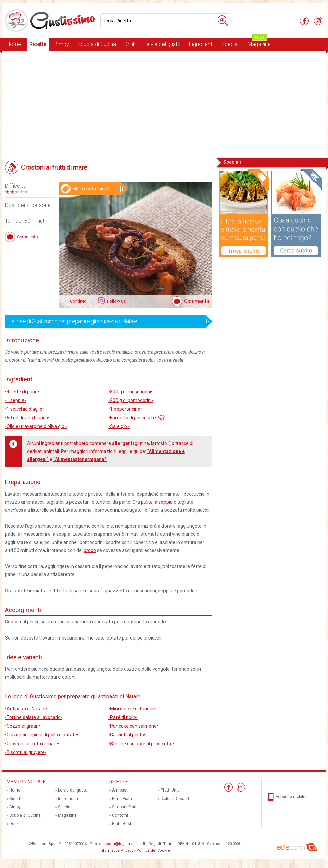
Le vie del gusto (162, 44)
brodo (90, 550)
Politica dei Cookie (153, 850)
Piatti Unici (171, 790)
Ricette (38, 44)
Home (14, 44)
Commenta (197, 301)
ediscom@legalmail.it (119, 844)
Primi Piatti (122, 799)
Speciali (230, 44)
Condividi (79, 301)
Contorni (120, 815)
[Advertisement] (164, 104)
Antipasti (120, 790)
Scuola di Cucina (97, 44)
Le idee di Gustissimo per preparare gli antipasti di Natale (106, 321)
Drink (130, 44)
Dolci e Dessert (175, 799)
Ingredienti (201, 44)
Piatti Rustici (124, 824)
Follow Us (116, 301)
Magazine (259, 42)
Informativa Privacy (116, 850)
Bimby (62, 44)
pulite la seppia (157, 502)
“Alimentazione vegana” (80, 459)
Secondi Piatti (125, 807)
